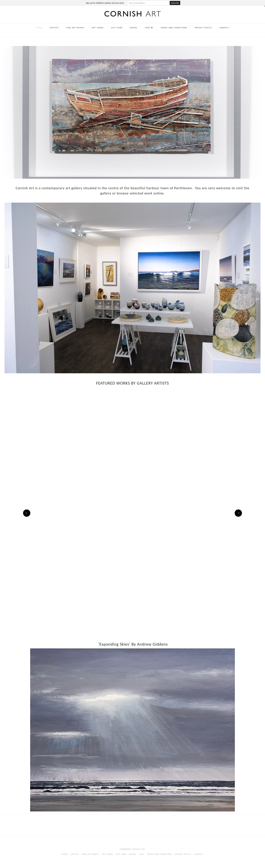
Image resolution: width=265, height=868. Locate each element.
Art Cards (107, 854)
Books (133, 854)
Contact (198, 854)
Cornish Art (138, 849)
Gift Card (121, 854)
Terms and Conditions (160, 854)
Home (65, 854)
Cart (142, 854)
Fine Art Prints (90, 854)
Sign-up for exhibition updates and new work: (105, 3)
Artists (75, 854)
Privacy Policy (183, 854)
